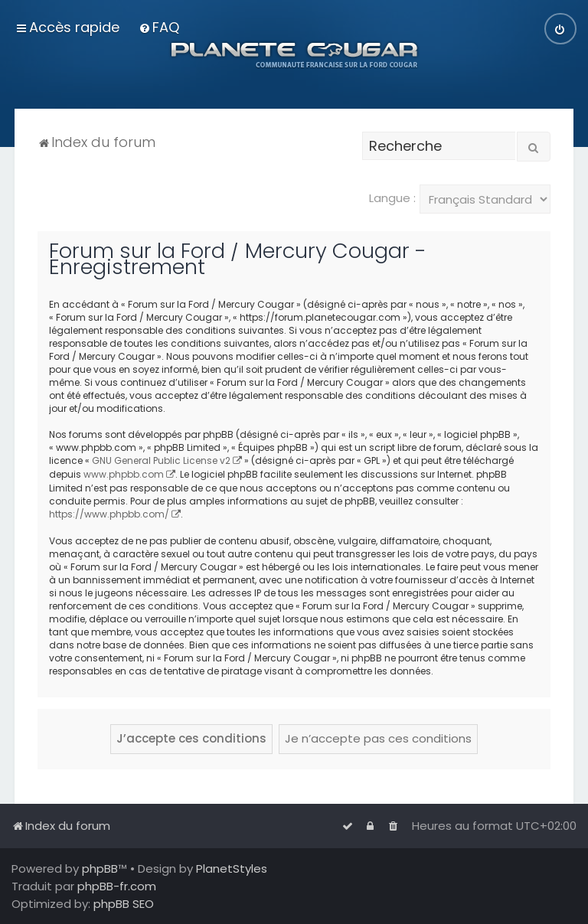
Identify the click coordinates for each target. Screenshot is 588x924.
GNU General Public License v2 (161, 460)
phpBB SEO (124, 904)
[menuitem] (159, 27)
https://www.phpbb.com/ (109, 514)
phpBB (100, 868)
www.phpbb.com (124, 474)
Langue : (392, 198)
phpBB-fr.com (117, 886)
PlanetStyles (232, 868)
